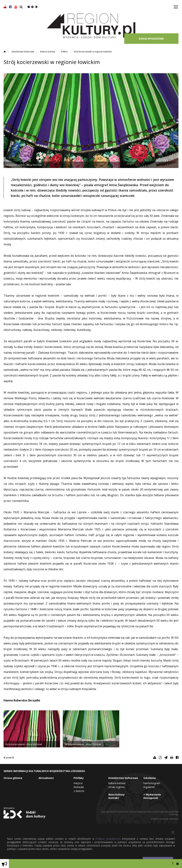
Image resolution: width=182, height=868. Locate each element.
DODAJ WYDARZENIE (151, 39)
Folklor (65, 52)
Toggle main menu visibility (176, 6)
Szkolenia (150, 778)
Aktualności (46, 778)
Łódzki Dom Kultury (25, 814)
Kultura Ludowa (48, 52)
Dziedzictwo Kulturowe (23, 52)
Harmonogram (152, 783)
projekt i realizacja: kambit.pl (165, 819)
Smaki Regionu (117, 787)
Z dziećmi (79, 791)
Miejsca (78, 783)
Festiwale (79, 787)
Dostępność (151, 798)
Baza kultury (117, 795)
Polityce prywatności (108, 839)
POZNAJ (78, 778)
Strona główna (13, 778)
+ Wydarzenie (152, 795)
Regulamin (149, 787)
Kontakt (114, 798)
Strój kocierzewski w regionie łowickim (93, 52)
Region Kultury (91, 26)
